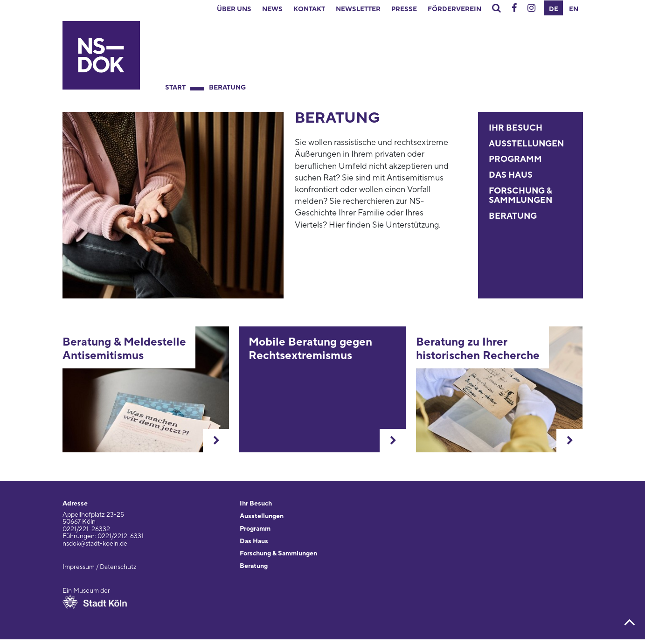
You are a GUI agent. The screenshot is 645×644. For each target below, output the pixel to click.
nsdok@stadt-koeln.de (95, 544)
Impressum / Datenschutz (100, 567)
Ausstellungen (526, 144)
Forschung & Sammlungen (520, 196)
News (272, 9)
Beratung (227, 88)
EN (574, 9)
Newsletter (358, 9)
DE (554, 9)
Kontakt (309, 9)
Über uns (234, 9)
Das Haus (511, 175)
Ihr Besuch (516, 128)
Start (175, 88)
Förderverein (454, 9)
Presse (404, 9)
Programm (515, 159)
